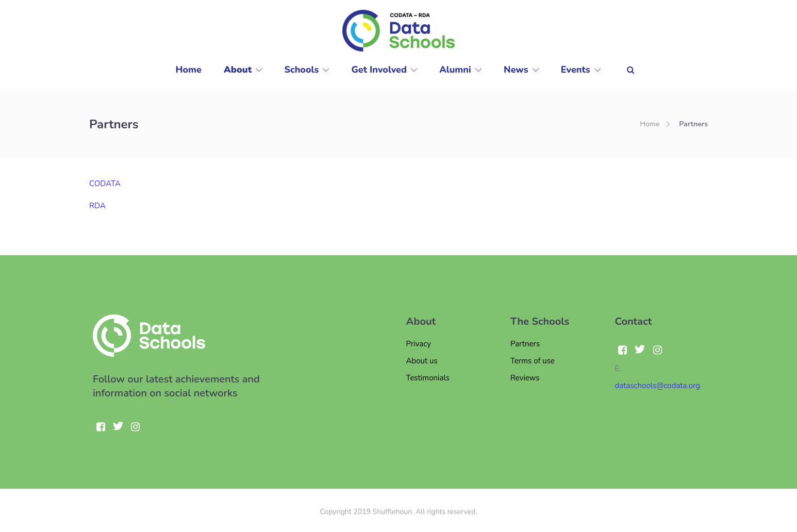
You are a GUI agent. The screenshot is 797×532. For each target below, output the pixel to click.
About (238, 70)
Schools (302, 70)
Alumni (455, 70)
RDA (97, 206)
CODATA (105, 184)
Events (576, 70)
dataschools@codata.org (658, 386)
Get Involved (379, 70)
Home (188, 70)
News (516, 70)
